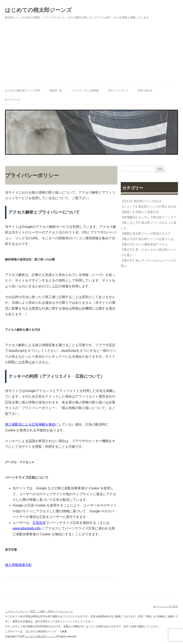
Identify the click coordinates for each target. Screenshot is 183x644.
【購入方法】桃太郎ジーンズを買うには (147, 239)
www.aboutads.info (27, 528)
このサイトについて (16, 611)
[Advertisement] (91, 54)
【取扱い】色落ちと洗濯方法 (140, 212)
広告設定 (39, 523)
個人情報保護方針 (18, 565)
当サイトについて (118, 91)
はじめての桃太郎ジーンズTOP (23, 91)
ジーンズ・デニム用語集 (85, 91)
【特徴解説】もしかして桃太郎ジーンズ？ (149, 217)
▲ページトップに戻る (165, 606)
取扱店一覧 (56, 91)
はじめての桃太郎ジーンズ (38, 10)
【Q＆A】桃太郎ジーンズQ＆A (141, 201)
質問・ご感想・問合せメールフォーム (51, 611)
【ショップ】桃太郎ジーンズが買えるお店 (149, 207)
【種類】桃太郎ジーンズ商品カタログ (146, 233)
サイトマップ (13, 100)
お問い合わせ (145, 91)
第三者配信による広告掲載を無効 (30, 424)
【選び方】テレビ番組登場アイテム (144, 244)
